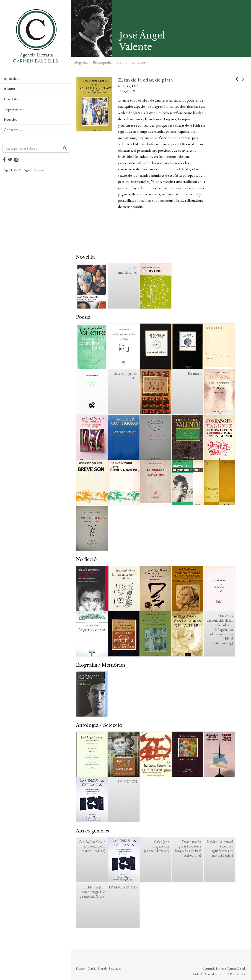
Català (18, 170)
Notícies (10, 119)
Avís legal (197, 974)
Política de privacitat (215, 974)
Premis (122, 62)
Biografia (81, 62)
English (27, 170)
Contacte (12, 130)
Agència (12, 78)
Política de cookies (237, 974)
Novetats (11, 99)
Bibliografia (102, 62)
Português (39, 170)
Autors (9, 89)
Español (8, 170)
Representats (14, 109)
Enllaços (139, 62)
